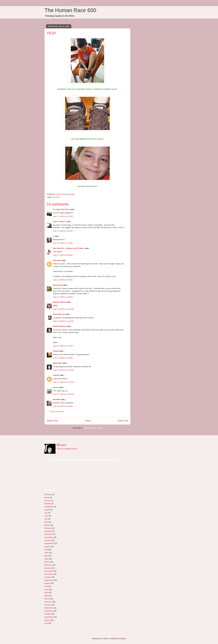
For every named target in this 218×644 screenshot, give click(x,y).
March (47, 497)
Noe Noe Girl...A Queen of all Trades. (69, 248)
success (56, 197)
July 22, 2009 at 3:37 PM (63, 346)
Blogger (123, 639)
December (49, 534)
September (49, 507)
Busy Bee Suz (59, 314)
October (48, 504)
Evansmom (58, 285)
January (48, 501)
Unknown (57, 260)
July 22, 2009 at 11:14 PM (63, 370)
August (47, 510)
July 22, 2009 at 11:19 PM (63, 382)
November (49, 537)
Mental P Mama (60, 302)
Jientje (56, 351)
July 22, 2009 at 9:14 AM (63, 280)
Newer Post (52, 421)
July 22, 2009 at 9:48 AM (63, 297)
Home (88, 421)
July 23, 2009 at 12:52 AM (63, 394)
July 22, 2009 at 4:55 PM (63, 358)
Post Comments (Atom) (93, 428)
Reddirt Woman (60, 326)
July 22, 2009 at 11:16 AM (63, 321)
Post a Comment (57, 412)
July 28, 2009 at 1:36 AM (63, 406)
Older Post (123, 421)
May (46, 519)
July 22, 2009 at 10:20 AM (63, 309)
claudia (56, 375)
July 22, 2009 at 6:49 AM (63, 231)
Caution (63, 445)
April (46, 522)
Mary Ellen (57, 363)
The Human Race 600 (70, 10)
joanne (56, 387)
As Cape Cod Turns (61, 209)
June (46, 516)
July (46, 513)
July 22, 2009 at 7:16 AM (63, 243)
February (48, 494)
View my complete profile (67, 449)
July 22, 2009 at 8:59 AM (63, 255)
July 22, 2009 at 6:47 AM (63, 216)
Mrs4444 (57, 399)
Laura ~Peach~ (59, 221)
